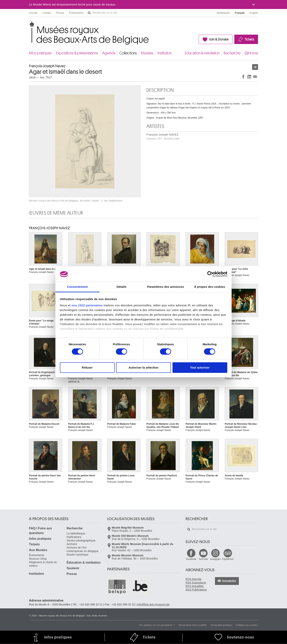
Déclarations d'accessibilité (193, 625)
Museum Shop (38, 559)
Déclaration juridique (221, 625)
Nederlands (223, 13)
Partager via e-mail (255, 77)
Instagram (215, 559)
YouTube (203, 559)
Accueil (33, 13)
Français (240, 13)
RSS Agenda (193, 579)
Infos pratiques (40, 53)
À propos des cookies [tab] (210, 287)
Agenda (109, 53)
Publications (74, 537)
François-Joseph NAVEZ (163, 136)
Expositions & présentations (77, 53)
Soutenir (73, 568)
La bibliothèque (76, 533)
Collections (128, 53)
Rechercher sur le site (89, 13)
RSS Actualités (195, 586)
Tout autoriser (200, 367)
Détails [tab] (122, 287)
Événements (76, 13)
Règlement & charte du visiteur (43, 564)
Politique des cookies (247, 625)
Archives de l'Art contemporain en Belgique (83, 549)
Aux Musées (38, 550)
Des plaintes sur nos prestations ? (157, 625)
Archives (72, 544)
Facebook (191, 559)
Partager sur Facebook (243, 77)
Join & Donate (219, 39)
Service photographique (81, 541)
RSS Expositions (196, 583)
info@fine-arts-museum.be (153, 604)
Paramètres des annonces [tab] (165, 287)
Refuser (87, 367)
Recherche (232, 53)
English (254, 13)
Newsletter (229, 581)
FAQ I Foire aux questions (40, 531)
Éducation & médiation (202, 53)
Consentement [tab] (77, 287)
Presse (60, 13)
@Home (251, 53)
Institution (165, 53)
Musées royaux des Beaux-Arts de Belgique (29, 25)
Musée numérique (78, 555)
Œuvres (255, 67)
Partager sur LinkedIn (249, 77)
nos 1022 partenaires (87, 305)
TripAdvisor (228, 559)
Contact (47, 13)
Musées (147, 53)
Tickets (249, 39)
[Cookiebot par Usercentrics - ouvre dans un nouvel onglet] (210, 274)
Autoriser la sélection (144, 367)
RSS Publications (196, 590)
